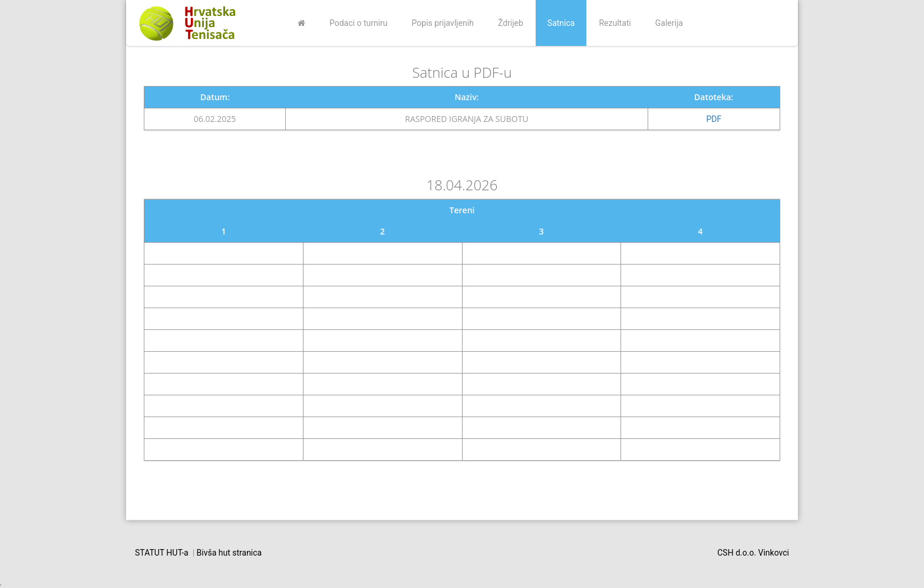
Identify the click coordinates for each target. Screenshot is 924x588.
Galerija (669, 23)
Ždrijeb (511, 23)
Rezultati (615, 23)
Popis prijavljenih (443, 23)
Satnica (561, 23)
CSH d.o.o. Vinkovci (753, 553)
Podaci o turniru (359, 23)
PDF (714, 119)
